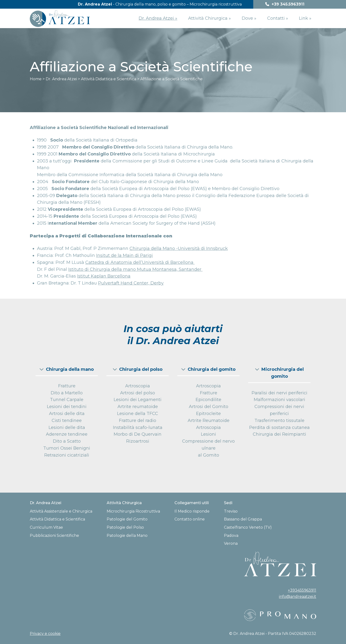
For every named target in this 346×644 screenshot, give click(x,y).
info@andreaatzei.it (298, 597)
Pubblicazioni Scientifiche (54, 536)
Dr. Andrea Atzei (46, 503)
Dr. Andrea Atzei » (158, 18)
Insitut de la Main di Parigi (124, 255)
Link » (305, 18)
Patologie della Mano (127, 536)
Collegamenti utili (192, 503)
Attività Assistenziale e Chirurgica (61, 511)
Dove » (249, 18)
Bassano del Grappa (243, 519)
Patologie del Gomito (127, 519)
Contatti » (278, 18)
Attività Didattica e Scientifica (57, 519)
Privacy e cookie (45, 634)
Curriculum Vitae (46, 527)
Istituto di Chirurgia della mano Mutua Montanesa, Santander (135, 269)
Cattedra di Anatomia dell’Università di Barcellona (140, 262)
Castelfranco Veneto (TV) (248, 527)
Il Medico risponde (192, 511)
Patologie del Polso (125, 527)
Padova (231, 536)
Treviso (231, 511)
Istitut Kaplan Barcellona (104, 276)
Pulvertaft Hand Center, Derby (131, 283)
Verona (231, 543)
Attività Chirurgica (124, 503)
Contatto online (190, 519)
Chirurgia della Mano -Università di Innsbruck (179, 248)
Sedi (228, 503)
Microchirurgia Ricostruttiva (133, 511)
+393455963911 (302, 590)
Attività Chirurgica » (210, 18)
